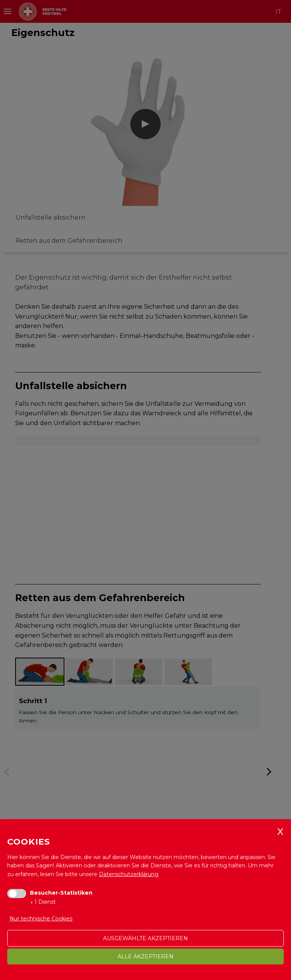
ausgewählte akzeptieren (145, 938)
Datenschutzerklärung (129, 874)
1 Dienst (43, 902)
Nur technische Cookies (41, 919)
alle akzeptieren (145, 956)
